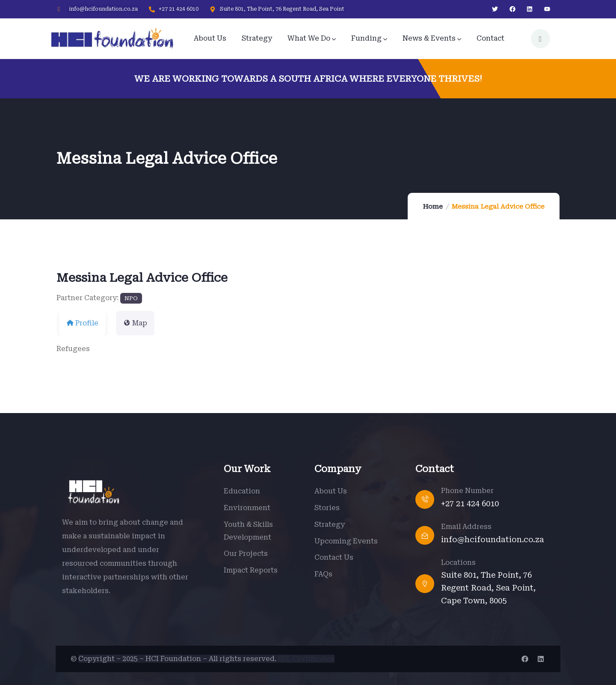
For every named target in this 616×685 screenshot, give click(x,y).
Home (433, 207)
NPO (131, 298)
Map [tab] (135, 323)
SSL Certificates (306, 659)
